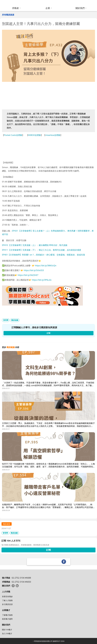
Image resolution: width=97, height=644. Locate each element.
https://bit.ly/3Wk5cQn (46, 266)
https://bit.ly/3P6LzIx (42, 280)
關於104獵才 (7, 630)
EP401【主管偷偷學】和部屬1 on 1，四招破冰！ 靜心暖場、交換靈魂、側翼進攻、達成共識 (43, 255)
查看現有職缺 (7, 596)
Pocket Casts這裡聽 (13, 135)
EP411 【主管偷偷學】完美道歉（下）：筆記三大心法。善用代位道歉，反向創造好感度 (42, 250)
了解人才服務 (7, 600)
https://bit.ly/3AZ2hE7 (28, 275)
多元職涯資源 (7, 604)
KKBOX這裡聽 (34, 135)
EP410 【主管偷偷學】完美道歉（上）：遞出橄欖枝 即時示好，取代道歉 (35, 245)
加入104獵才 (7, 633)
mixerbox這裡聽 (53, 135)
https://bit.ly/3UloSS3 (34, 270)
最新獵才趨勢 (7, 619)
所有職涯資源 (8, 15)
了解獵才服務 (7, 615)
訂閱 (48, 550)
